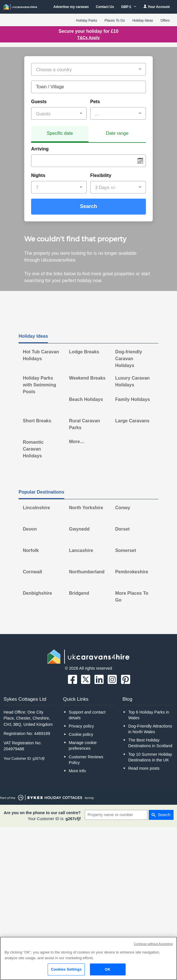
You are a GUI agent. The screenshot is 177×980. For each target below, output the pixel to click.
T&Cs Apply (89, 38)
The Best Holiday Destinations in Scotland (150, 743)
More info (77, 771)
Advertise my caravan (71, 7)
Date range (117, 133)
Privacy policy (81, 726)
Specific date (60, 133)
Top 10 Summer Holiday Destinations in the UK (150, 757)
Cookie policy (81, 734)
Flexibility (101, 175)
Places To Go (115, 21)
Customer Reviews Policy (86, 760)
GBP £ (129, 7)
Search (88, 206)
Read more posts (144, 768)
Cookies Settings (66, 969)
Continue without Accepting (153, 944)
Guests (39, 102)
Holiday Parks (87, 21)
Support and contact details (87, 715)
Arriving (40, 149)
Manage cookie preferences (83, 745)
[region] (88, 958)
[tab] (60, 134)
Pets (95, 102)
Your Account (156, 7)
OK (108, 969)
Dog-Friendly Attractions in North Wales (150, 729)
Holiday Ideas (143, 21)
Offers (165, 21)
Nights (38, 175)
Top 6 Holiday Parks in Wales (149, 715)
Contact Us (105, 7)
